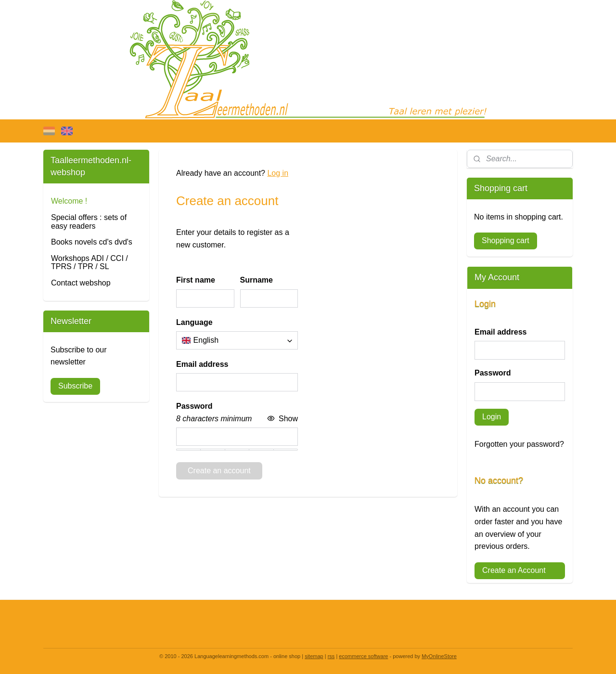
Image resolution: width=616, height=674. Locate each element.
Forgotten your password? (519, 444)
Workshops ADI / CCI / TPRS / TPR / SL (90, 263)
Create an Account (514, 570)
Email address (501, 332)
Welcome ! (69, 201)
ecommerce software (363, 656)
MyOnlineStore (439, 656)
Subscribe (75, 386)
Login (492, 417)
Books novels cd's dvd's (92, 242)
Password (493, 373)
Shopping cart (506, 240)
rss (331, 656)
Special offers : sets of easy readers (89, 222)
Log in (278, 173)
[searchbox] (237, 340)
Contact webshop (81, 283)
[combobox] (237, 340)
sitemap (314, 656)
